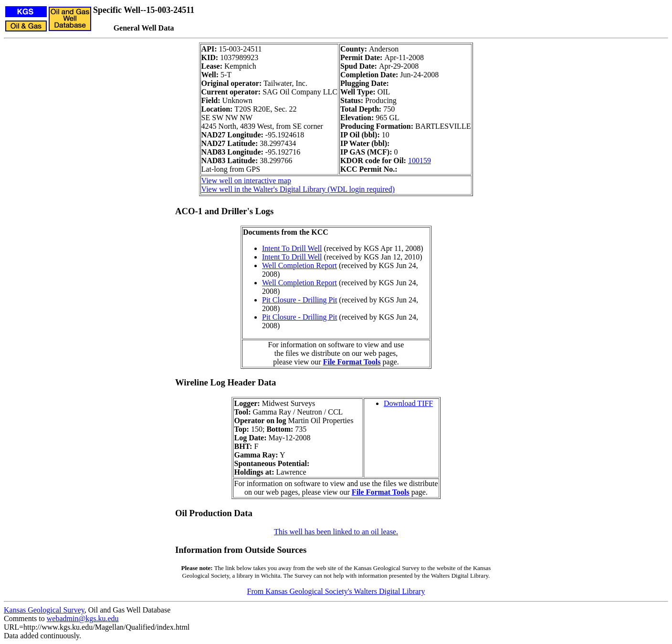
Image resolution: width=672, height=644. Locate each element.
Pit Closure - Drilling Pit (299, 300)
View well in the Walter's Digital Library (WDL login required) (298, 189)
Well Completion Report (299, 265)
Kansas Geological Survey (44, 610)
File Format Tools (352, 362)
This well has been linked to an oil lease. (336, 532)
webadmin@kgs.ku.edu (83, 618)
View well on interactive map (246, 181)
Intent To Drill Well (292, 248)
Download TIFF (408, 403)
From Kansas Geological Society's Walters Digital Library (336, 591)
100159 (420, 161)
